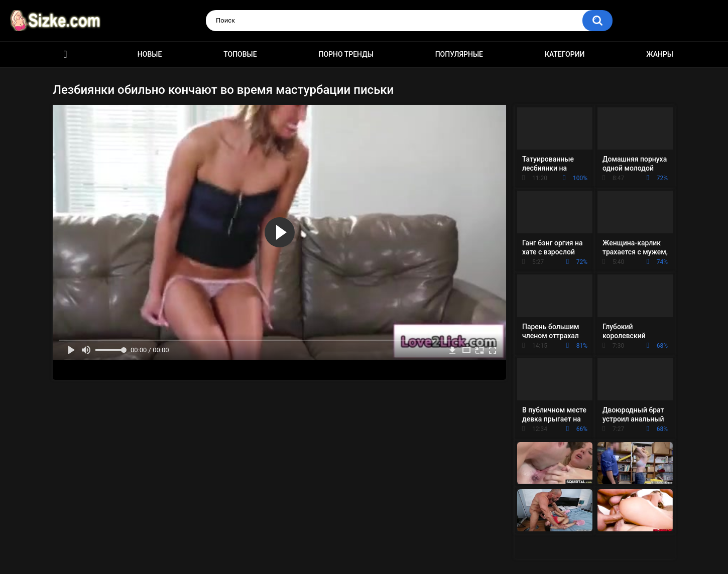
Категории (565, 54)
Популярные (459, 54)
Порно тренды (346, 54)
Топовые (240, 54)
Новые (150, 54)
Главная (65, 54)
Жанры (660, 54)
